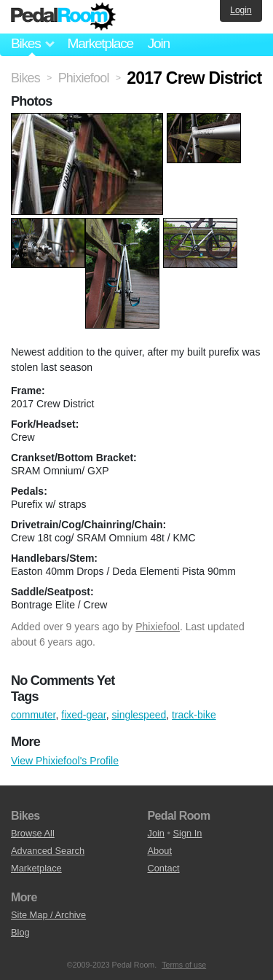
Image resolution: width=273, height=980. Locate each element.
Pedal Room (63, 17)
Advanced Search (48, 851)
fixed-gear (83, 715)
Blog (20, 932)
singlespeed (139, 715)
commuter (33, 715)
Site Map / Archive (48, 915)
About (160, 851)
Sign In (188, 833)
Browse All (33, 833)
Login (241, 10)
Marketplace (100, 43)
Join (159, 43)
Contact (164, 868)
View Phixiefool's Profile (65, 761)
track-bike (194, 715)
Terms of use (184, 965)
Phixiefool (158, 627)
